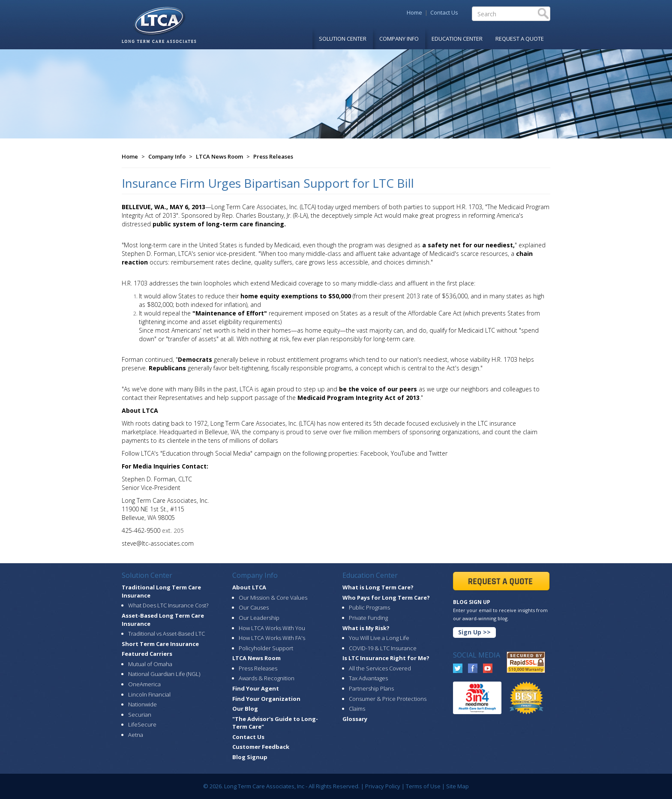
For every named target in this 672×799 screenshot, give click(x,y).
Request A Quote (520, 39)
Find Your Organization (266, 699)
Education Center (457, 39)
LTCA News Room (219, 156)
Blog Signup (250, 757)
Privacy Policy (383, 786)
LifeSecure (142, 724)
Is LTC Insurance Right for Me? (386, 658)
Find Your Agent (256, 688)
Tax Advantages (368, 678)
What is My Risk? (366, 628)
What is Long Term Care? (378, 587)
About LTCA (249, 587)
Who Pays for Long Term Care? (386, 598)
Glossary (355, 719)
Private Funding (368, 618)
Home (414, 12)
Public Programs (369, 607)
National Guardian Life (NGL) (164, 674)
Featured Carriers (147, 654)
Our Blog (245, 709)
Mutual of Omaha (150, 664)
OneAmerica (144, 684)
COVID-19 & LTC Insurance (383, 648)
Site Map (457, 786)
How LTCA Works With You (272, 628)
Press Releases (273, 156)
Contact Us (444, 12)
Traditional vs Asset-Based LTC (166, 634)
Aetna (136, 735)
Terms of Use (423, 786)
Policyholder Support (266, 648)
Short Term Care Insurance (160, 644)
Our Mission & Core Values (273, 598)
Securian (140, 715)
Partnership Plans (371, 688)
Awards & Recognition (267, 678)
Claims (357, 709)
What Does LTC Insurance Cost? (168, 605)
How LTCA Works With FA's (272, 638)
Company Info (399, 39)
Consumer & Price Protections (388, 699)
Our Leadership (259, 618)
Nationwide (142, 704)
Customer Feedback (261, 747)
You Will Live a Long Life (379, 638)
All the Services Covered (380, 668)
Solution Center (343, 39)
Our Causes (254, 607)
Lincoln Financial (149, 694)
